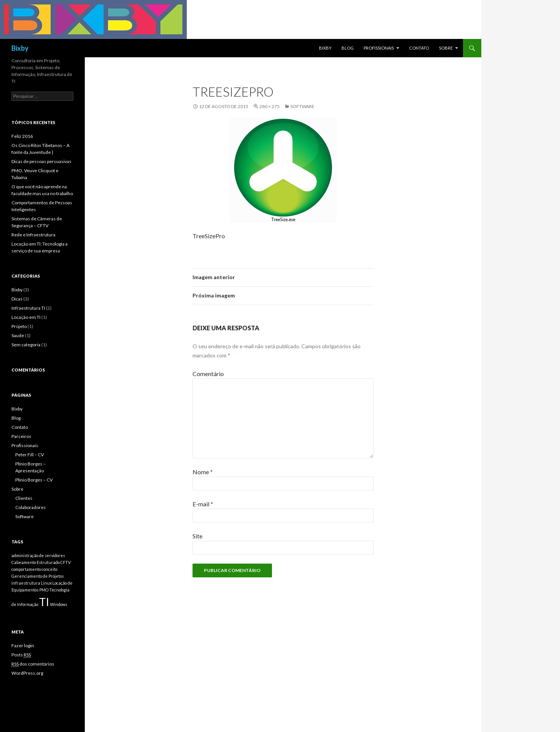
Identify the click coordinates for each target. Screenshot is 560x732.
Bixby (20, 48)
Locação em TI (26, 317)
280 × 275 (269, 106)
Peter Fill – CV (30, 455)
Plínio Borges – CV (34, 480)
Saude (18, 335)
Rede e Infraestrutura (33, 235)
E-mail (203, 504)
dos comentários (33, 664)
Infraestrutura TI (28, 308)
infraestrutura (26, 583)
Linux (46, 583)
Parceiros (21, 436)
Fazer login (23, 646)
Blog (348, 48)
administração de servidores (38, 555)
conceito (49, 569)
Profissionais (379, 48)
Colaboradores (31, 507)
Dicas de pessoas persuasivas (41, 161)
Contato (419, 48)
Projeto (19, 326)
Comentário (208, 374)
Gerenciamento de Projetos (38, 576)
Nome (203, 472)
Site (197, 536)
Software (302, 106)
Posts (21, 655)
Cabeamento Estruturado (36, 562)
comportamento (26, 569)
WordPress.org (27, 673)
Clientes (24, 498)
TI (44, 602)
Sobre (446, 48)
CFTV (66, 562)
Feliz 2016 (22, 136)
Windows (59, 604)
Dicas (17, 299)
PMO (44, 590)
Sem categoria (26, 345)
